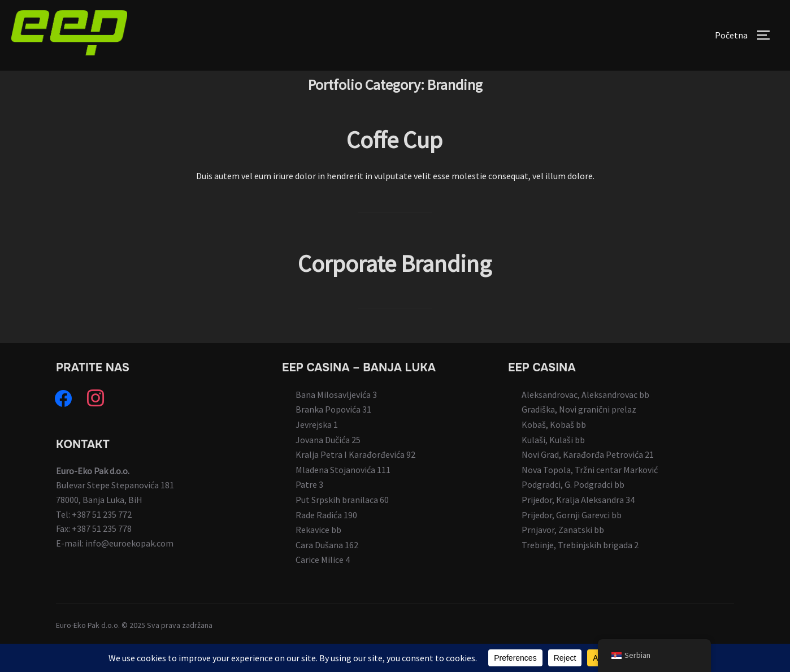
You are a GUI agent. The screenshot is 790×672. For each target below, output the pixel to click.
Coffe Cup (394, 165)
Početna (731, 35)
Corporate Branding (395, 289)
